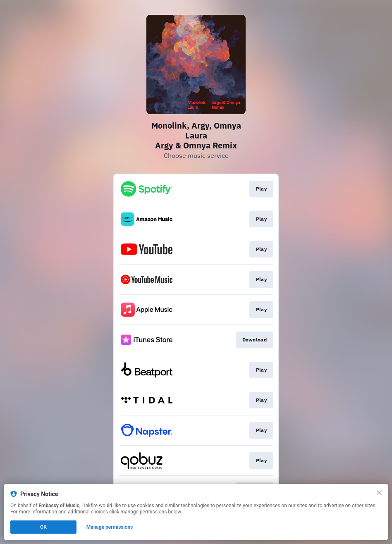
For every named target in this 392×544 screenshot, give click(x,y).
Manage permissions (110, 527)
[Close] (379, 493)
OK (43, 527)
